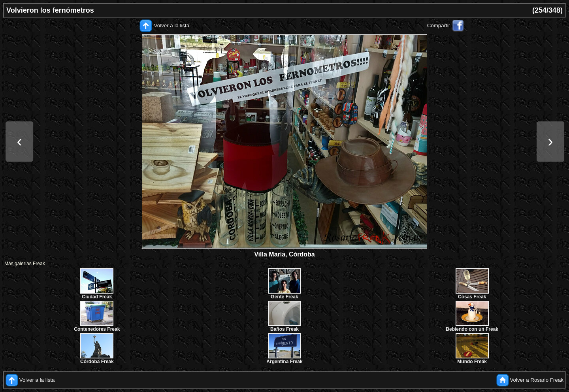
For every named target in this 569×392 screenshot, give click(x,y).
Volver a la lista (172, 25)
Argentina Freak (284, 362)
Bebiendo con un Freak (472, 329)
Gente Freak (284, 297)
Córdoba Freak (97, 362)
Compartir (439, 25)
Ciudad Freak (97, 297)
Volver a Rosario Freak (537, 380)
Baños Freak (284, 329)
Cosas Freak (472, 297)
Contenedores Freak (97, 329)
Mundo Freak (472, 362)
